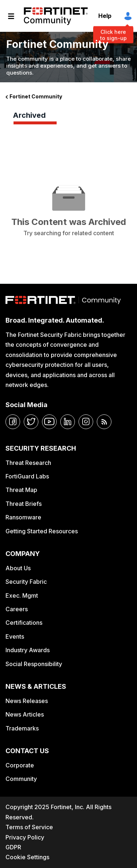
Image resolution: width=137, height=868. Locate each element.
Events (15, 636)
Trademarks (22, 728)
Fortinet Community (56, 16)
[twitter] (31, 422)
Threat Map (21, 490)
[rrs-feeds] (104, 422)
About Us (18, 568)
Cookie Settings (27, 857)
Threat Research (28, 463)
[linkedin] (68, 422)
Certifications (24, 623)
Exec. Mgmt (22, 595)
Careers (17, 609)
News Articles (25, 714)
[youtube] (49, 422)
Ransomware (23, 517)
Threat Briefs (24, 504)
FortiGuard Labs (27, 476)
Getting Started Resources (42, 531)
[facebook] (13, 422)
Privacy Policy (25, 837)
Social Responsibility (34, 664)
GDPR (13, 847)
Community (21, 779)
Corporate (20, 765)
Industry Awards (28, 650)
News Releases (27, 701)
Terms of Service (29, 827)
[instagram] (86, 422)
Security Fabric (26, 582)
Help (105, 16)
